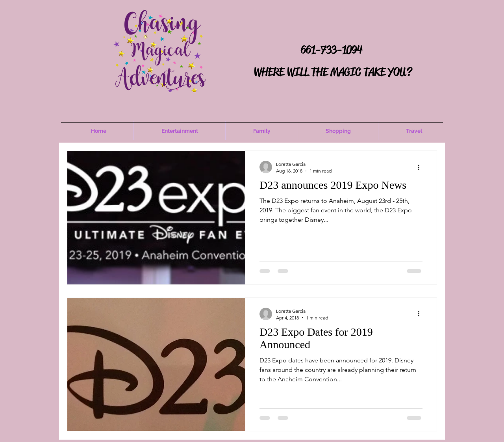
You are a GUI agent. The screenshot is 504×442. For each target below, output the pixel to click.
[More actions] (421, 167)
